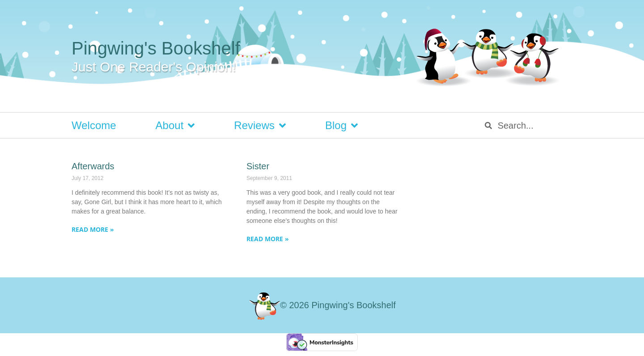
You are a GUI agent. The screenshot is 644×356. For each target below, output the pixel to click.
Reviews (260, 126)
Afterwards (93, 166)
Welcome (94, 125)
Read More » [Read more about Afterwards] (93, 229)
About (175, 126)
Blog (341, 126)
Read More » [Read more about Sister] (268, 239)
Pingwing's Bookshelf (156, 48)
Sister (258, 166)
